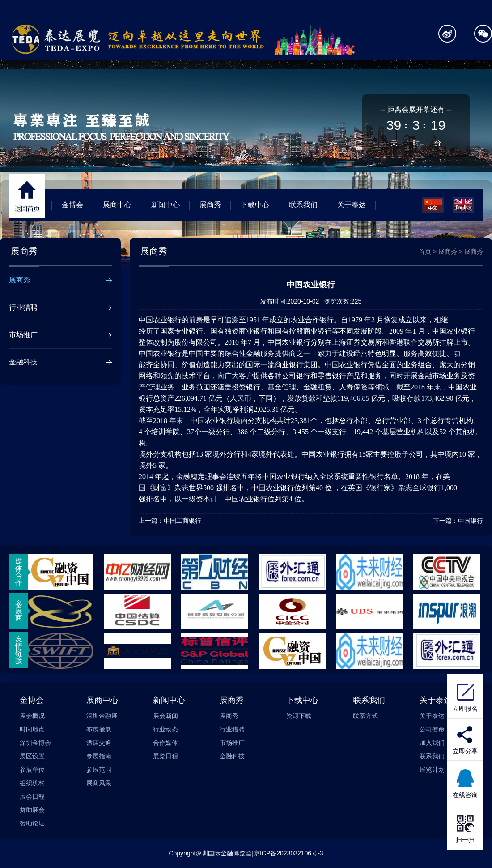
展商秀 (210, 205)
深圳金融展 (102, 716)
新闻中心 (165, 205)
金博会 (72, 205)
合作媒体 (165, 743)
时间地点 (32, 729)
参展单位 (32, 770)
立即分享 (465, 751)
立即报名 (465, 697)
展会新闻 (165, 716)
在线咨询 (465, 783)
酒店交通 (99, 743)
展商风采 (99, 783)
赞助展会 (32, 810)
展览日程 (165, 756)
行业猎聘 (23, 307)
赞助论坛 (32, 823)
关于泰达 (352, 205)
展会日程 (32, 796)
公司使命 (432, 729)
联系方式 (365, 716)
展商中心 (117, 205)
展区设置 (32, 756)
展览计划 (432, 770)
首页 (425, 252)
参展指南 (99, 756)
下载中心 (255, 205)
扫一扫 (465, 828)
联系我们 (303, 205)
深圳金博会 (35, 743)
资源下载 (299, 716)
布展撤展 (99, 729)
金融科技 (23, 362)
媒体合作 (19, 572)
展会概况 (32, 716)
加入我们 (432, 743)
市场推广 (23, 335)
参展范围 (99, 770)
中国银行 (471, 521)
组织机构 (32, 783)
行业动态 (165, 729)
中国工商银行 (182, 521)
